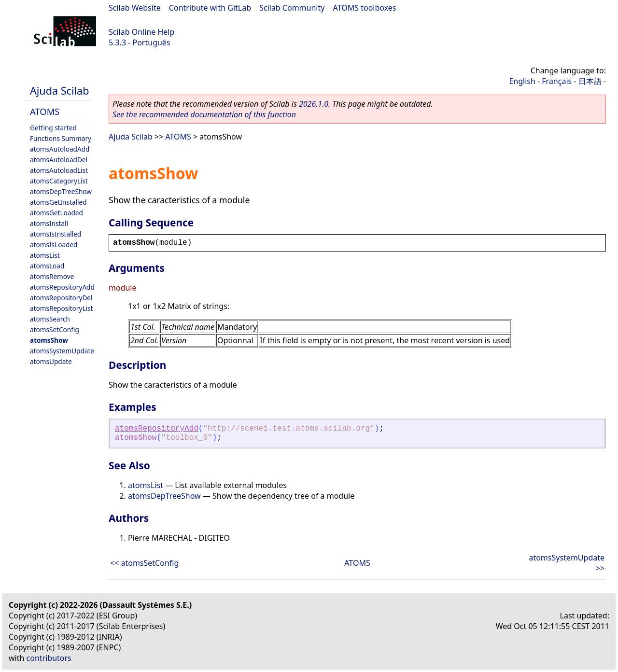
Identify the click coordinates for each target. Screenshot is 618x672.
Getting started (53, 128)
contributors (49, 658)
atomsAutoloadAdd (60, 149)
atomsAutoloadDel (59, 160)
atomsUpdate (51, 361)
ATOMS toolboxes (365, 8)
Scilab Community (292, 8)
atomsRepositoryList (61, 308)
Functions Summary (61, 138)
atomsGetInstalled (58, 202)
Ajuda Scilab (59, 91)
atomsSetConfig (55, 329)
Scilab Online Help (141, 32)
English (522, 81)
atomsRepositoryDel (61, 298)
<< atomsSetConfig (144, 563)
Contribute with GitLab (210, 8)
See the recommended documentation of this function (204, 114)
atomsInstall (49, 223)
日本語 (590, 81)
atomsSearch (50, 319)
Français (557, 81)
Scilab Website (135, 8)
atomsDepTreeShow (61, 191)
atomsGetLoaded (56, 213)
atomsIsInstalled (56, 234)
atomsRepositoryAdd (62, 287)
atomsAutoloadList (59, 170)
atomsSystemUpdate (62, 351)
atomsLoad (47, 266)
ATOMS (45, 111)
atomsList (45, 255)
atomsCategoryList (59, 181)
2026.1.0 (314, 104)
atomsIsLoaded (54, 245)
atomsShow (49, 340)
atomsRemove (52, 276)
